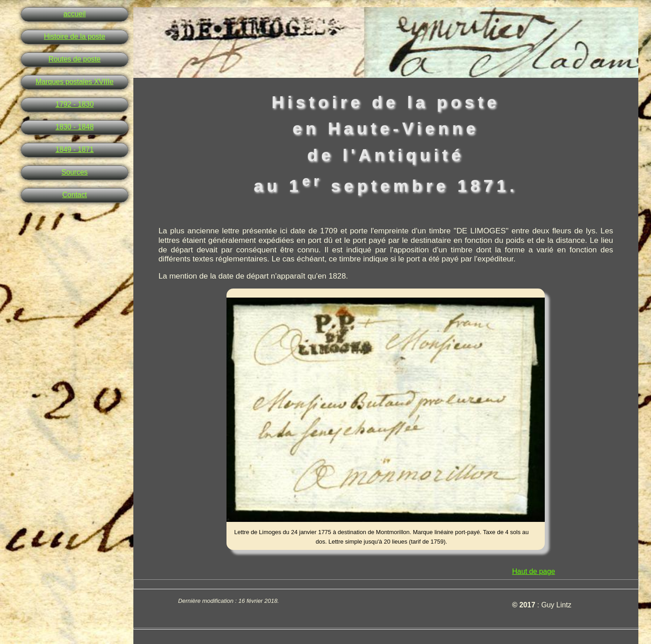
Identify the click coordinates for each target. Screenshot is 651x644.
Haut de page (534, 571)
